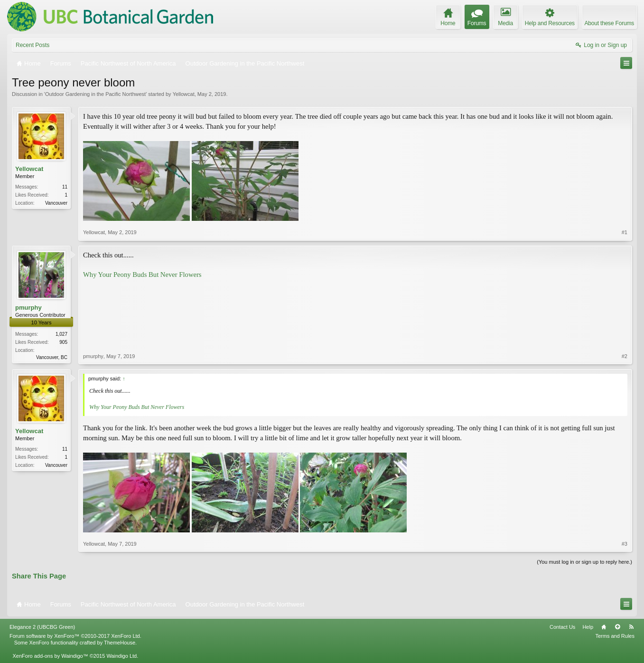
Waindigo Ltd (121, 656)
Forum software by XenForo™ (75, 636)
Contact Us (562, 627)
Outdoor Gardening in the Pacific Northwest (95, 94)
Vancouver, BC (52, 357)
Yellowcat (184, 94)
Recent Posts (33, 45)
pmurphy (28, 308)
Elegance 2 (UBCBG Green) (42, 627)
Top (617, 627)
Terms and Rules (615, 636)
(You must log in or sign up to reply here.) (584, 562)
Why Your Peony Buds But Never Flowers (142, 275)
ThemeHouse (120, 643)
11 (65, 187)
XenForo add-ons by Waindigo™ (50, 656)
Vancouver (56, 203)
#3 (625, 544)
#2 (625, 356)
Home (604, 627)
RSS (631, 627)
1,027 (61, 334)
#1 (625, 232)
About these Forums (609, 23)
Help (588, 627)
